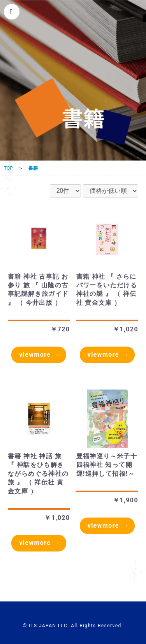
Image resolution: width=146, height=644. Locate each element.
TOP (8, 168)
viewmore (35, 355)
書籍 (33, 168)
